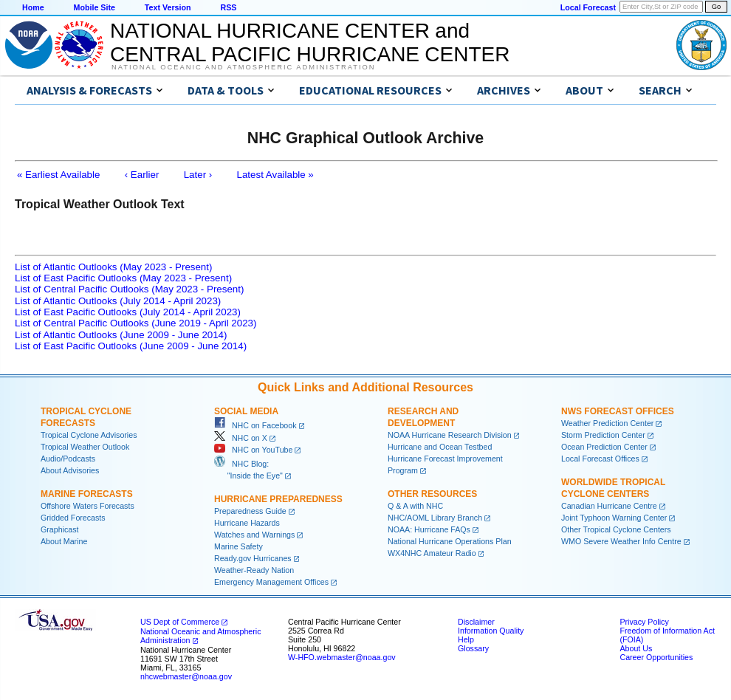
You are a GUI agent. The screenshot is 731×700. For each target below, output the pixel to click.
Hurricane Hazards (247, 523)
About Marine (64, 541)
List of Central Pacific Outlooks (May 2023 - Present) (129, 289)
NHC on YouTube (253, 450)
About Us (636, 648)
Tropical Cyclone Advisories (89, 435)
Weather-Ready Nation (254, 570)
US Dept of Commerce (180, 622)
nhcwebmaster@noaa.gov (186, 676)
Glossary (473, 648)
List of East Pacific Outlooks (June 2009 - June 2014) (131, 346)
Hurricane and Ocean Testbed (440, 447)
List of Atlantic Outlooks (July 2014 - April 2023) (118, 301)
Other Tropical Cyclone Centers (616, 529)
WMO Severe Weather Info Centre (621, 541)
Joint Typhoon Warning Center (614, 518)
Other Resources (432, 494)
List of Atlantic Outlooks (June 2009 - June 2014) (121, 335)
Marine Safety (238, 546)
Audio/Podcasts (68, 459)
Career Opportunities (656, 657)
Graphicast (60, 529)
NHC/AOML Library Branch (435, 518)
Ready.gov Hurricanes (253, 558)
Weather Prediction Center (607, 423)
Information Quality (491, 631)
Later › (198, 175)
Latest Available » (275, 175)
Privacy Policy (644, 622)
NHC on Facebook (255, 425)
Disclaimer (476, 622)
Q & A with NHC (415, 506)
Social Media (246, 411)
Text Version (168, 7)
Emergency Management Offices (271, 582)
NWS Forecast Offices (618, 411)
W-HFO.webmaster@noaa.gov (342, 657)
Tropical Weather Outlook (85, 447)
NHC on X (241, 438)
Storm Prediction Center (603, 435)
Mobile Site (95, 7)
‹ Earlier (142, 175)
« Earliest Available (58, 175)
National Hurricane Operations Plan (450, 541)
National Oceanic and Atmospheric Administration (243, 67)
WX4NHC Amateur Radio (432, 553)
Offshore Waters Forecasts (87, 506)
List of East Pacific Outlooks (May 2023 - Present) (123, 278)
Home (33, 7)
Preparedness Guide (250, 511)
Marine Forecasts (87, 494)
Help (466, 639)
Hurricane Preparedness (278, 499)
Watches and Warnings (254, 535)
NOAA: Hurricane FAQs (429, 529)
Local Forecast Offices (600, 459)
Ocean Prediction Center (604, 447)
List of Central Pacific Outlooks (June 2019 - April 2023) (135, 323)
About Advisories (70, 470)
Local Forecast (588, 7)
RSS (228, 7)
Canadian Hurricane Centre (609, 506)
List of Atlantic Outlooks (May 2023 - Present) (113, 267)
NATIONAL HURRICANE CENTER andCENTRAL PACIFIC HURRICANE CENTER (310, 42)
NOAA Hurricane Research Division (450, 435)
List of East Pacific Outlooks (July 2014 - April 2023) (128, 312)
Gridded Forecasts (73, 518)
